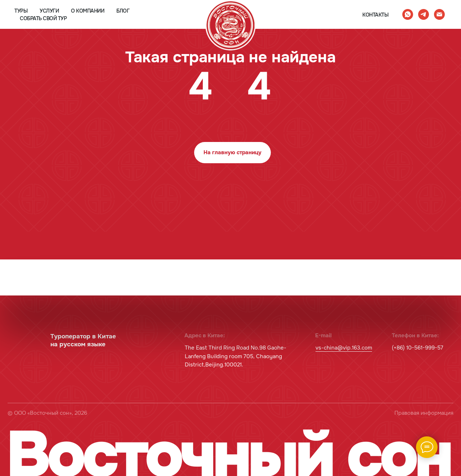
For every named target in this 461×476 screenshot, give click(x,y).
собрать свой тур (43, 18)
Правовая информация (424, 413)
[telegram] (424, 14)
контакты (375, 15)
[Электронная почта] (439, 14)
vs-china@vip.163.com (344, 348)
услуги (49, 11)
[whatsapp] (408, 14)
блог (123, 11)
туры (21, 11)
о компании (88, 11)
